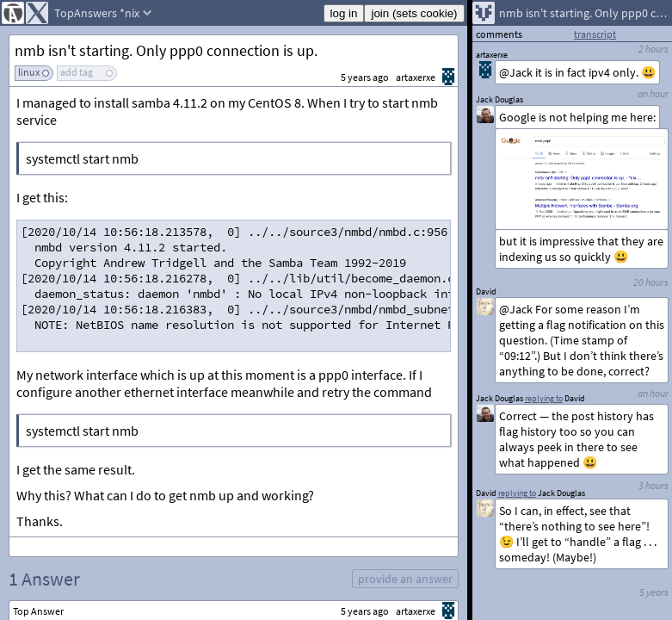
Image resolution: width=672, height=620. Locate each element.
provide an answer (405, 579)
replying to (517, 493)
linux (29, 72)
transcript (595, 34)
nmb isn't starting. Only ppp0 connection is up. (166, 50)
